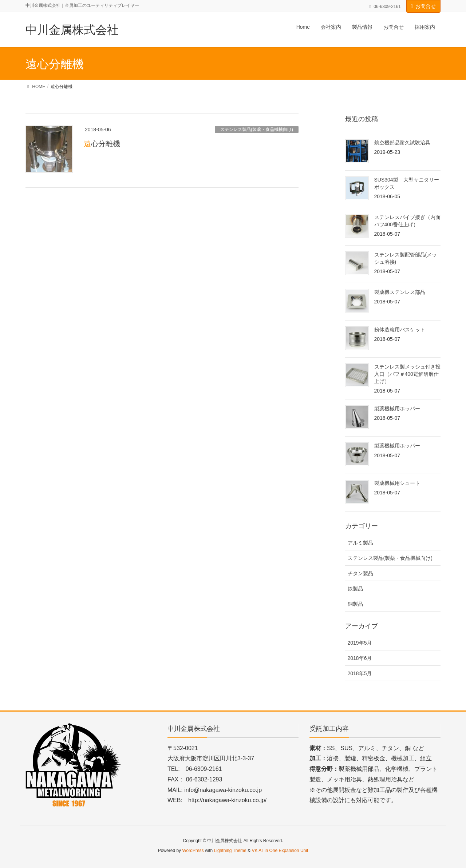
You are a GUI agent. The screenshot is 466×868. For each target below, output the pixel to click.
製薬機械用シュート (397, 483)
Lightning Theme (230, 851)
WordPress (193, 851)
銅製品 (355, 604)
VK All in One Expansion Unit (280, 851)
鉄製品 (355, 589)
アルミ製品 (360, 543)
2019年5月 (360, 643)
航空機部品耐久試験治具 (402, 143)
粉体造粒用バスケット (400, 330)
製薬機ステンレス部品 (400, 292)
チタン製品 (360, 573)
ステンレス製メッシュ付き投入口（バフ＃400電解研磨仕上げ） (407, 374)
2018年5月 (360, 673)
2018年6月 (360, 658)
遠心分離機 (102, 144)
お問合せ (426, 6)
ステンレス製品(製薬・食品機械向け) (257, 130)
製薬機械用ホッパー (397, 409)
